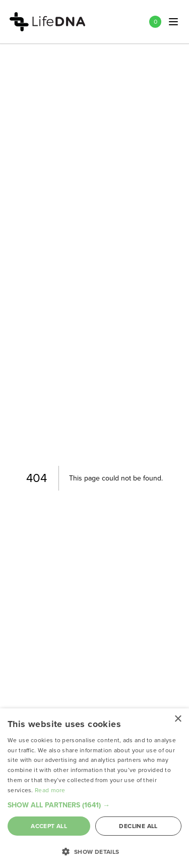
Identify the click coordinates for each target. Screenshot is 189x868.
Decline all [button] (138, 826)
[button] (94, 805)
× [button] (178, 719)
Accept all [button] (49, 826)
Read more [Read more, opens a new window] (50, 790)
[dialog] (94, 788)
